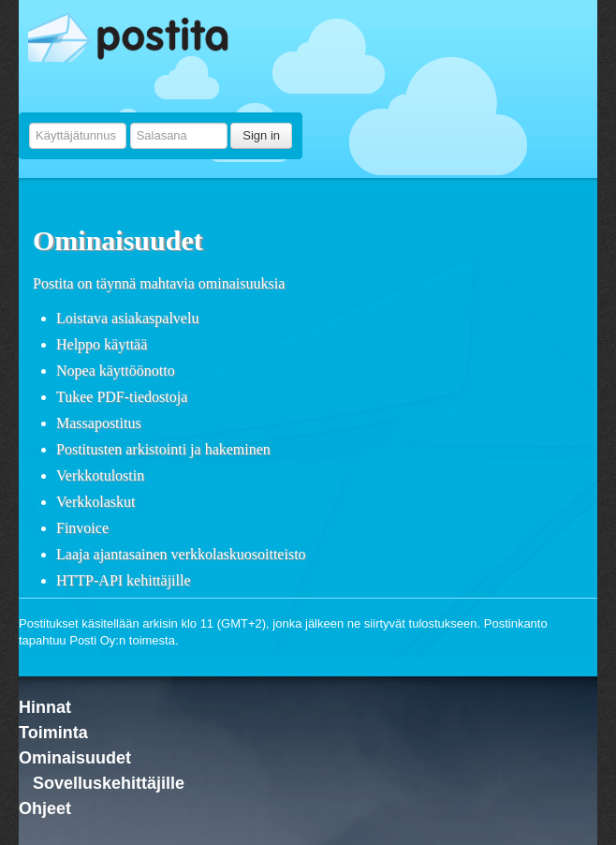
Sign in (261, 135)
